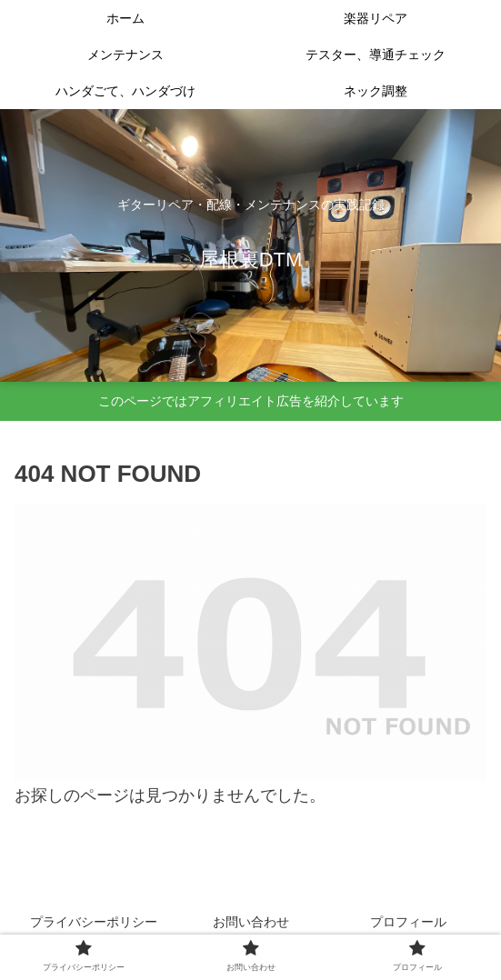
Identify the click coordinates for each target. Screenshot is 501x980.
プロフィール (408, 922)
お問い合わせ (251, 922)
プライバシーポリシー (94, 922)
